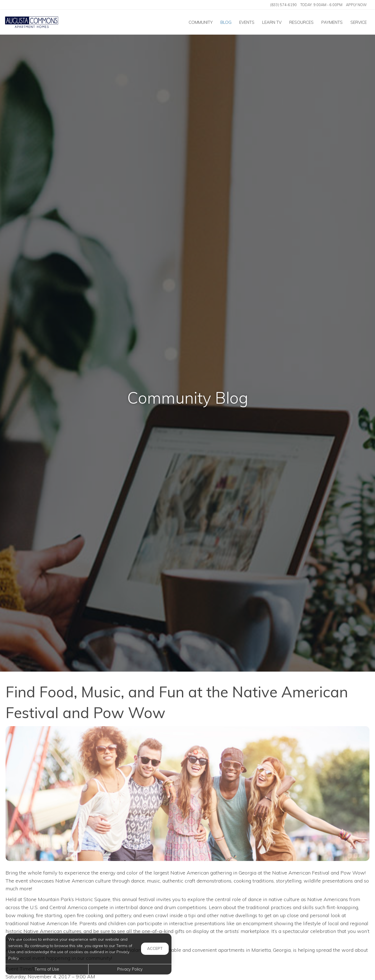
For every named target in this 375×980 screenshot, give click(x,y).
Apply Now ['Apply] (356, 5)
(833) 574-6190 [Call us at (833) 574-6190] (283, 5)
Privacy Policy (130, 969)
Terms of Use (47, 969)
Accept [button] (155, 948)
